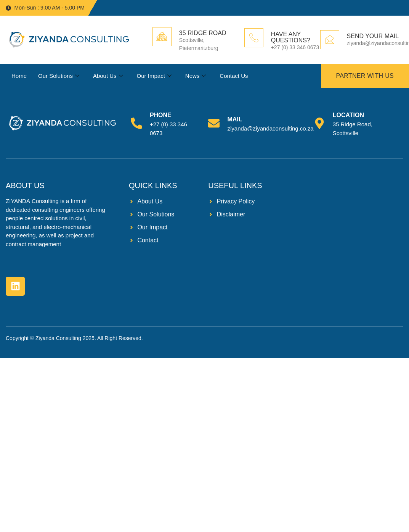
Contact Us (234, 76)
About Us (108, 76)
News (196, 76)
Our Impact (154, 76)
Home (19, 76)
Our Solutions (59, 76)
